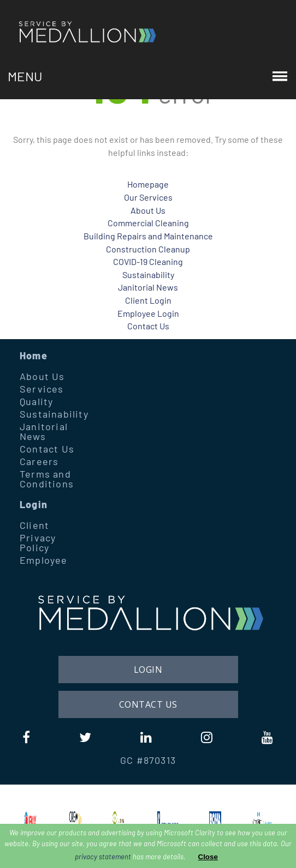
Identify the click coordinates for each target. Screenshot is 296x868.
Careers (39, 461)
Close (208, 857)
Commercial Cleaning (148, 223)
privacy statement (103, 857)
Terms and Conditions (47, 479)
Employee (44, 560)
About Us (148, 210)
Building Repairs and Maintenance (148, 236)
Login (34, 504)
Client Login (148, 300)
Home (34, 355)
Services (42, 389)
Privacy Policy (38, 542)
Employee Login (148, 313)
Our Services (148, 197)
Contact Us (148, 326)
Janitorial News (148, 287)
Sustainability (148, 275)
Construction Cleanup (148, 249)
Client (34, 525)
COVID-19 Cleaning (148, 261)
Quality (36, 401)
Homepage (148, 184)
